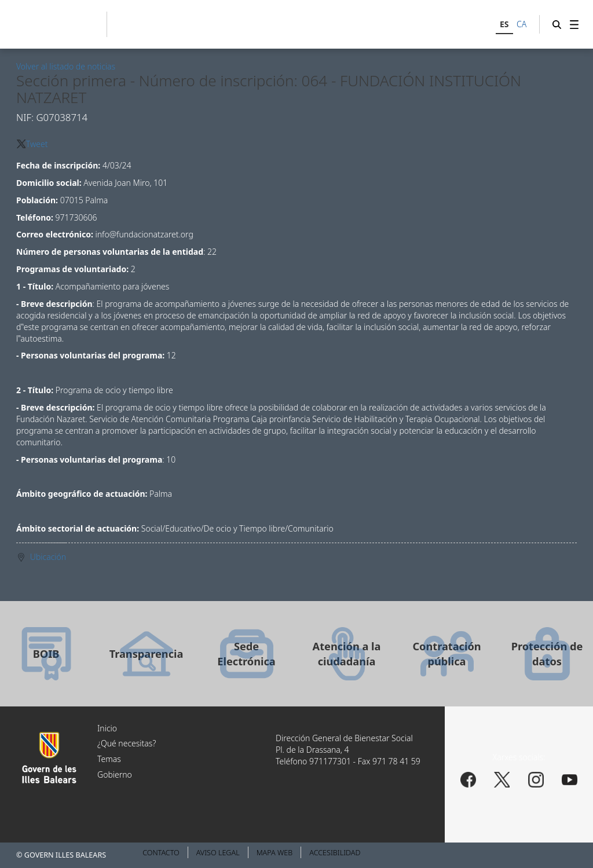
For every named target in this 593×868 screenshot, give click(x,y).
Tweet (37, 144)
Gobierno (115, 774)
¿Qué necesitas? (127, 743)
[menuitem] (574, 24)
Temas (109, 759)
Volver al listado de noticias (66, 66)
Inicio (107, 728)
